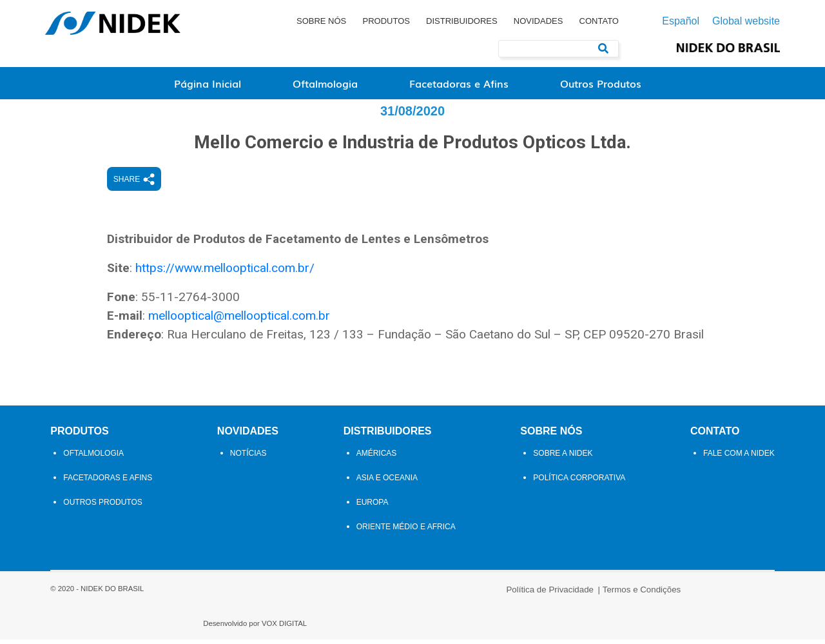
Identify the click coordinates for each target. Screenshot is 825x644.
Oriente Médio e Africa (406, 569)
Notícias (246, 495)
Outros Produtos (601, 83)
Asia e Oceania (387, 520)
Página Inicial (208, 83)
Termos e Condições (461, 626)
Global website (746, 21)
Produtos (386, 21)
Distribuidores (462, 21)
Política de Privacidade (369, 626)
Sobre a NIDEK (566, 495)
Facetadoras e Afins (459, 83)
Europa (373, 544)
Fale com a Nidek (744, 495)
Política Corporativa (582, 520)
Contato (599, 21)
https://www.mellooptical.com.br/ (260, 291)
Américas (377, 495)
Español (681, 21)
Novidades (539, 21)
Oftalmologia (325, 83)
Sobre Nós (321, 21)
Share (169, 203)
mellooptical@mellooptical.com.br (274, 339)
